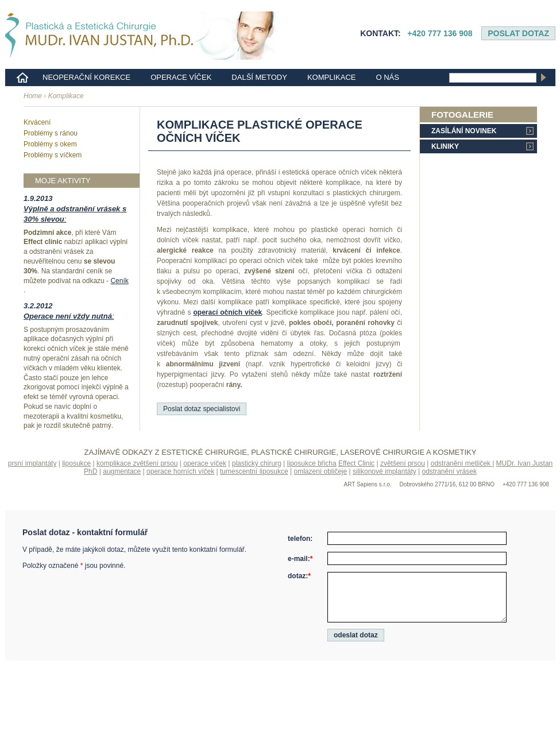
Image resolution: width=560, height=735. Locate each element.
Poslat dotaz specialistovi (202, 409)
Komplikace (332, 77)
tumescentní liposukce (254, 471)
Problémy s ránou (51, 133)
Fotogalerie (462, 115)
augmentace (122, 471)
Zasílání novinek (464, 131)
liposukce (76, 463)
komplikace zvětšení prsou (137, 463)
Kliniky (445, 146)
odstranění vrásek (449, 471)
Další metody (259, 77)
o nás (387, 77)
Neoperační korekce (86, 77)
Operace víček (181, 77)
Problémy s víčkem (53, 155)
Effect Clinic (356, 463)
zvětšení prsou (403, 463)
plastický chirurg (257, 463)
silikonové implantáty (385, 471)
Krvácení (37, 122)
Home (33, 96)
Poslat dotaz (518, 33)
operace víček (205, 463)
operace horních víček (180, 471)
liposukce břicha (312, 463)
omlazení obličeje (320, 471)
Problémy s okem (50, 144)
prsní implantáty (32, 463)
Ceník (119, 281)
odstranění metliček (461, 463)
